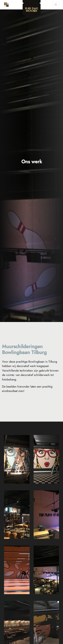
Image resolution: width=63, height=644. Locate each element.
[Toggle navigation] (56, 5)
